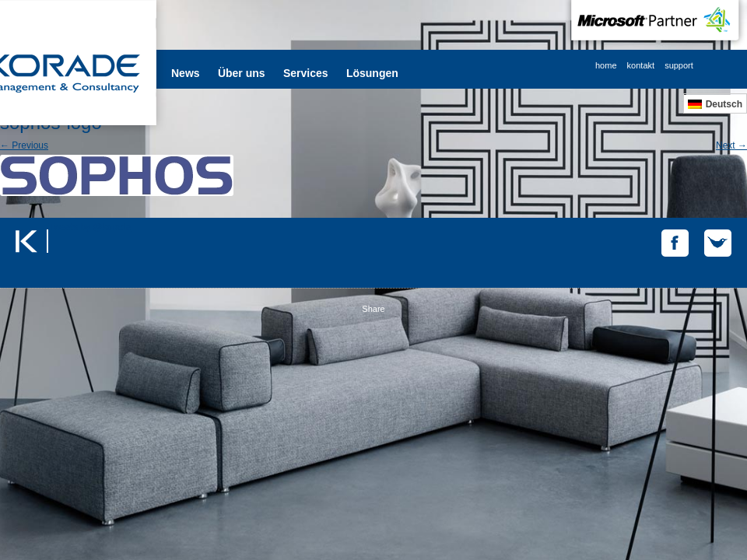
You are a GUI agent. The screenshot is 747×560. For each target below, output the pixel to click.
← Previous (24, 145)
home (606, 65)
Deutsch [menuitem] (724, 104)
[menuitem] (715, 104)
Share (373, 309)
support (679, 65)
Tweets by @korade (89, 227)
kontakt (641, 65)
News (186, 73)
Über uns (242, 73)
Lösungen (372, 73)
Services (306, 73)
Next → (731, 145)
